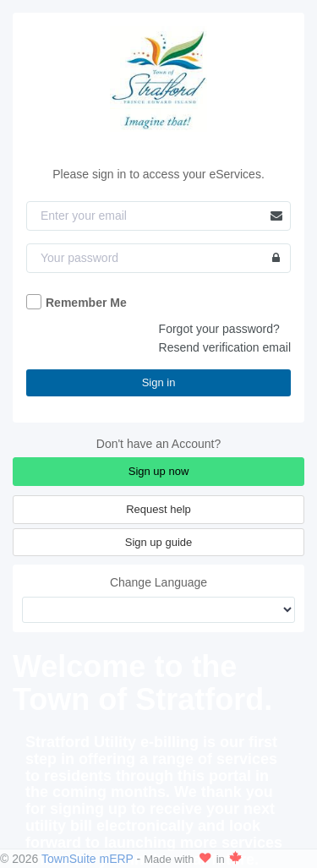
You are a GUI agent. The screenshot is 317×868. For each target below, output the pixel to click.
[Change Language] (158, 610)
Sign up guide (159, 542)
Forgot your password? (219, 329)
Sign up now (159, 471)
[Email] (158, 216)
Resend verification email (225, 347)
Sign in (159, 382)
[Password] (158, 258)
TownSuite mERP (89, 859)
